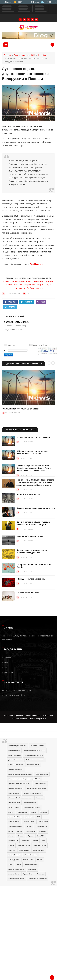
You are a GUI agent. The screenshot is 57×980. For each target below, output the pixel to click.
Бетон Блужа (24, 850)
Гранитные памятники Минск (19, 784)
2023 (33, 55)
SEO (38, 817)
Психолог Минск (33, 765)
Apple (10, 864)
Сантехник (33, 869)
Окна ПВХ (41, 836)
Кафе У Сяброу (14, 807)
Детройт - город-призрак (28, 494)
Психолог (43, 831)
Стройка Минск (40, 784)
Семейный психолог (16, 765)
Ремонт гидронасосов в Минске (20, 774)
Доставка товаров (15, 826)
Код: (6, 350)
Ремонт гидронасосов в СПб (34, 750)
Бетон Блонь (28, 860)
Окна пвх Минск (14, 750)
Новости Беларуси (37, 746)
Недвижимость (29, 822)
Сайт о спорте (14, 793)
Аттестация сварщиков (37, 879)
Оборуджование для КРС (34, 755)
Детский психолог (15, 760)
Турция (30, 836)
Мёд (43, 841)
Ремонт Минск (14, 874)
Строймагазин (14, 822)
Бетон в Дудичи (40, 845)
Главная (8, 55)
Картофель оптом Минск (37, 788)
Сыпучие (12, 850)
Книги (19, 831)
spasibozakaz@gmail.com (15, 695)
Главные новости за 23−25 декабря (20, 409)
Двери (34, 812)
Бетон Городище (31, 855)
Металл (20, 836)
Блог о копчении (42, 774)
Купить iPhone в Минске (33, 793)
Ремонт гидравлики (16, 769)
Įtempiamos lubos (30, 803)
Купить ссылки (14, 803)
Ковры (11, 831)
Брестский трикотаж (31, 807)
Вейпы (11, 812)
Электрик (40, 798)
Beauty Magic (31, 831)
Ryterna (11, 845)
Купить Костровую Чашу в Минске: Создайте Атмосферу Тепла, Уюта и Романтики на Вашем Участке (34, 468)
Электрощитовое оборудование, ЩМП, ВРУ (24, 779)
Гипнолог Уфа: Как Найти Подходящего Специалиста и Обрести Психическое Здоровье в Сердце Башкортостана (35, 482)
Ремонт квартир (31, 864)
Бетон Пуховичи (14, 855)
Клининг (29, 817)
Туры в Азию (28, 874)
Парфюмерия (22, 812)
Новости (25, 55)
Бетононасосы (39, 850)
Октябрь (42, 55)
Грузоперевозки (41, 826)
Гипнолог (40, 874)
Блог (16, 55)
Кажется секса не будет (28, 593)
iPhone (29, 826)
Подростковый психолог (35, 760)
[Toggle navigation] (6, 45)
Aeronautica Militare (15, 817)
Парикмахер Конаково (16, 879)
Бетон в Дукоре (24, 845)
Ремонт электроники (16, 869)
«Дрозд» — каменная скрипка (31, 579)
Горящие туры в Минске (17, 746)
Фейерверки (43, 822)
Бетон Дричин (14, 860)
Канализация (13, 841)
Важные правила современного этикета (36, 508)
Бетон (11, 836)
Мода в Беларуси (15, 755)
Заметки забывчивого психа (30, 536)
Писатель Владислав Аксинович (20, 798)
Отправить (9, 355)
